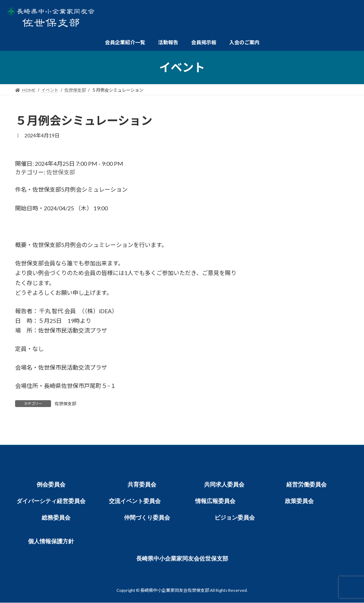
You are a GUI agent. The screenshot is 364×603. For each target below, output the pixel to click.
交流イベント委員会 (135, 501)
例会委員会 (51, 485)
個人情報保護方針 (51, 541)
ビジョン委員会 (235, 518)
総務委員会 (56, 518)
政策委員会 (299, 501)
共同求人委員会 (224, 485)
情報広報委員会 (215, 501)
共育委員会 (142, 485)
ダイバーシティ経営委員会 (51, 501)
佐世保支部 (61, 172)
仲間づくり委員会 (147, 518)
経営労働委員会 (307, 485)
